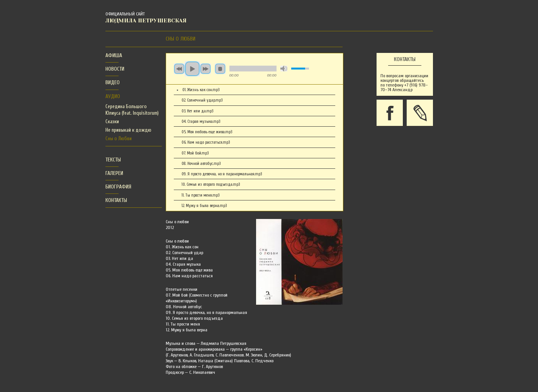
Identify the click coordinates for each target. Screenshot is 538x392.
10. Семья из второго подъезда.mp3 (211, 184)
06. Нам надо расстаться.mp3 (206, 142)
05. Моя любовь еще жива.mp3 (207, 132)
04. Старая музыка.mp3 (201, 121)
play (192, 69)
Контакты (116, 200)
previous (179, 69)
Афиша (114, 55)
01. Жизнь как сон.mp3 (201, 90)
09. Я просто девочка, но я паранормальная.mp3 (222, 174)
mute (284, 69)
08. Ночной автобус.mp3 (201, 164)
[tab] (112, 56)
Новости (115, 69)
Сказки (112, 121)
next (205, 69)
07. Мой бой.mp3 (195, 153)
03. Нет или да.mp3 (197, 111)
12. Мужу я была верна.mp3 (204, 206)
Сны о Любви (119, 138)
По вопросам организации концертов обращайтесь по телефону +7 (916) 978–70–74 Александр (404, 83)
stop (220, 69)
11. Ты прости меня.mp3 (200, 195)
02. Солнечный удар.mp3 (202, 100)
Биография (118, 187)
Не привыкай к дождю (128, 130)
